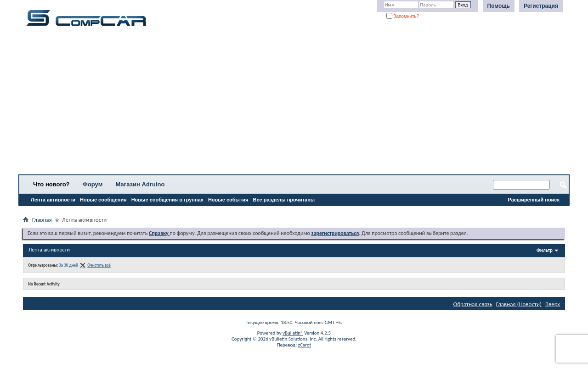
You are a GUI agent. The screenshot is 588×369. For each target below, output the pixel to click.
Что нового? (51, 184)
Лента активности (53, 200)
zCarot (305, 345)
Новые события (228, 200)
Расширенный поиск (534, 200)
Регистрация (541, 6)
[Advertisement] (287, 103)
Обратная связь (473, 304)
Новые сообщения (103, 200)
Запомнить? (403, 16)
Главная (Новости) (519, 304)
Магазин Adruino (140, 184)
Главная (42, 220)
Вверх (553, 304)
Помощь (499, 6)
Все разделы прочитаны (284, 200)
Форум (93, 184)
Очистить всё (99, 265)
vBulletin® (293, 333)
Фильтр (545, 250)
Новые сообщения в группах (167, 200)
